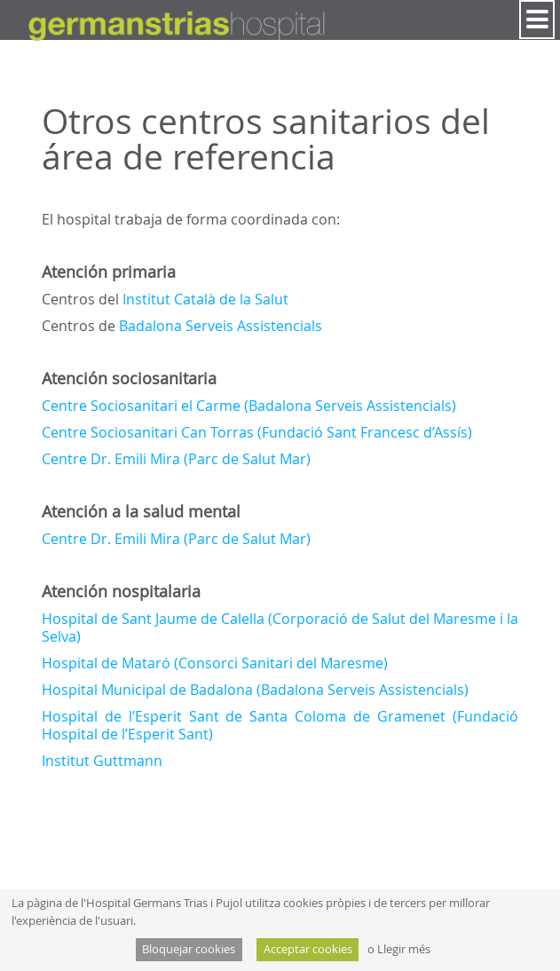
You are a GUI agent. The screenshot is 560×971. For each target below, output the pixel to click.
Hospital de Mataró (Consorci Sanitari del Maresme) (215, 663)
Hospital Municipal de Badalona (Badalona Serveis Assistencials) (255, 690)
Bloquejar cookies (189, 949)
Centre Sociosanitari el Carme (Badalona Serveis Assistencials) (249, 406)
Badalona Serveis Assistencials (221, 326)
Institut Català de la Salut (205, 299)
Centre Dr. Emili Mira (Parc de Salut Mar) (176, 459)
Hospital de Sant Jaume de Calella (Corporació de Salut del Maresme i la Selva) (280, 628)
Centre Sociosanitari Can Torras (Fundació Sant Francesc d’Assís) (257, 432)
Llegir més (404, 949)
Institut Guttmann (102, 761)
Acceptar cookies (308, 949)
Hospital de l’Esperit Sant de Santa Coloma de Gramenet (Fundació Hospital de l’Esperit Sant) (280, 725)
